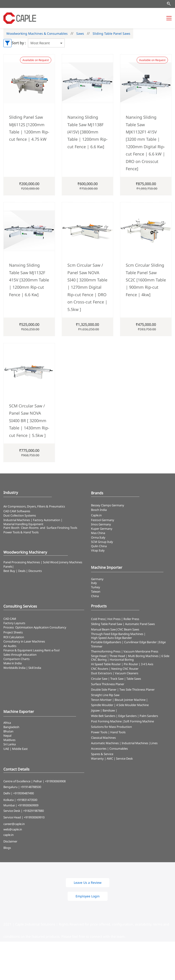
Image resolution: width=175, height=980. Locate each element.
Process (9, 627)
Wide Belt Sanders (103, 716)
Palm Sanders (149, 716)
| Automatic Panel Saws (139, 624)
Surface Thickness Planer (108, 684)
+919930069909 (28, 805)
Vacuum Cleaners (127, 673)
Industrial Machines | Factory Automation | (33, 520)
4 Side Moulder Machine (132, 705)
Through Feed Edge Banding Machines (117, 634)
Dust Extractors (101, 673)
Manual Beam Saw (103, 629)
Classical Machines (103, 738)
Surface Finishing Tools (62, 528)
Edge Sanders (127, 716)
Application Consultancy (50, 627)
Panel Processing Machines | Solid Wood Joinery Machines (43, 562)
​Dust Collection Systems (20, 515)
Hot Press (114, 619)
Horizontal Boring (122, 660)
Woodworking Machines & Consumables (37, 33)
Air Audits (10, 646)
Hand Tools (118, 732)
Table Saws (134, 679)
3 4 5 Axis (147, 664)
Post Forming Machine (106, 721)
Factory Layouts (14, 623)
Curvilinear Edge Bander (140, 642)
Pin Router (131, 664)
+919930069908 (55, 781)
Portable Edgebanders (106, 642)
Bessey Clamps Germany (108, 505)
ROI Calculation (14, 637)
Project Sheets (13, 632)
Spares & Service (102, 754)
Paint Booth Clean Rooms (21, 528)
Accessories (99, 749)
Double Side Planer (104, 689)
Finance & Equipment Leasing (24, 650)
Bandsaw (109, 710)
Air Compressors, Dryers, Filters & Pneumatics (34, 506)
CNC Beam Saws (128, 629)
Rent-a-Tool (52, 650)
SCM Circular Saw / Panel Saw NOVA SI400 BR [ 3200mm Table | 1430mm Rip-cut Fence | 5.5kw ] (29, 421)
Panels (8, 566)
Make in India (13, 663)
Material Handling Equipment (23, 524)
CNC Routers (100, 669)
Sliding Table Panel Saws (111, 33)
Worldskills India (14, 668)
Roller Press (131, 619)
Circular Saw (99, 679)
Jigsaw (95, 710)
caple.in (9, 835)
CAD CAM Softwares (17, 511)
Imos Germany (101, 524)
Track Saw (117, 679)
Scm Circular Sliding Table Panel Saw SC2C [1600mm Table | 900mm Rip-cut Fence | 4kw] (146, 280)
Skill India (35, 668)
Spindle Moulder (102, 705)
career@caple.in (14, 824)
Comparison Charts (16, 659)
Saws (80, 33)
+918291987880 (33, 811)
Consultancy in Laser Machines (24, 641)
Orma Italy (98, 537)
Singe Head (99, 656)
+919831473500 (27, 800)
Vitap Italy (98, 550)
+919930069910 (34, 817)
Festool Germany (103, 520)
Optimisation (24, 627)
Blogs (7, 848)
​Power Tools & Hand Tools (21, 532)
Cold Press (98, 619)
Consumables (119, 749)
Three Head (117, 656)
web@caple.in (13, 829)
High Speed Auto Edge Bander (111, 638)
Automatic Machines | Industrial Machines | (121, 743)
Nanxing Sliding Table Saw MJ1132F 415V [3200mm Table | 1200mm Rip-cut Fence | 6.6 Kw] (29, 280)
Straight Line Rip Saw (105, 695)
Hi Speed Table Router (106, 664)
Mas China (98, 533)
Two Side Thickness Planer (137, 689)
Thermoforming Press (106, 651)
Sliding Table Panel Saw (107, 624)
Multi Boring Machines (143, 656)
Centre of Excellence (17, 781)
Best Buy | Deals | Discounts (23, 571)
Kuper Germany (102, 529)
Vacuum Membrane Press (141, 651)
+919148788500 (31, 787)
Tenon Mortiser (101, 700)
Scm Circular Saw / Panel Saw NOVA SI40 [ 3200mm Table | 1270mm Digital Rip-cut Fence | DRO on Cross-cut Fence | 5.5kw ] (87, 287)
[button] (88, 883)
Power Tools (99, 732)
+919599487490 (23, 793)
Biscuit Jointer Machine (130, 700)
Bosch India (99, 510)
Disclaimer (10, 841)
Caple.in (96, 515)
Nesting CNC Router (125, 669)
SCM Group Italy (102, 542)
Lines (154, 743)
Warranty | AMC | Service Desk (112, 758)
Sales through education (20, 655)
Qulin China (99, 546)
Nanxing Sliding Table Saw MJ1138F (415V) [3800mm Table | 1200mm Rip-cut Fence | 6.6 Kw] (87, 132)
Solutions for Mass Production (111, 727)
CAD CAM (10, 619)
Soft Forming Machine (139, 721)
